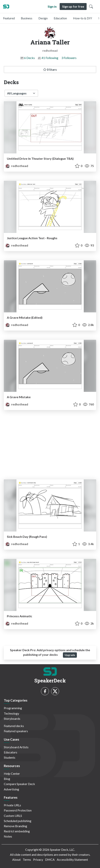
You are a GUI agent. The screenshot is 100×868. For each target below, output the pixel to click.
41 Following (50, 58)
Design (43, 18)
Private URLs (12, 805)
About (16, 859)
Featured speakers (16, 731)
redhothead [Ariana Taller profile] (17, 166)
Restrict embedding (17, 831)
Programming (13, 708)
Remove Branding (15, 826)
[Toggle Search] (91, 7)
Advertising (11, 789)
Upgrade (70, 655)
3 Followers (69, 58)
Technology (11, 713)
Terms (27, 859)
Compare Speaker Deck (19, 784)
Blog (7, 779)
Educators (11, 752)
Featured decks (14, 726)
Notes (8, 836)
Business (27, 18)
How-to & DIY (83, 18)
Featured (9, 18)
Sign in (52, 6)
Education (60, 18)
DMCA (50, 859)
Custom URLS (13, 816)
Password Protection (18, 810)
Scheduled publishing (18, 821)
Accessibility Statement (72, 859)
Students (10, 757)
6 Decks (29, 58)
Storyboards (12, 719)
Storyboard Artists (16, 747)
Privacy (38, 859)
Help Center (12, 773)
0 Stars (50, 69)
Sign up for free (73, 6)
